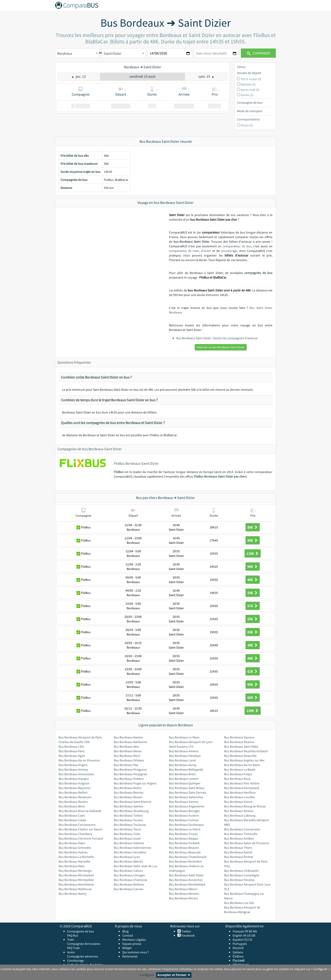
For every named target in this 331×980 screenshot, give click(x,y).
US (249, 935)
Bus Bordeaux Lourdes (240, 797)
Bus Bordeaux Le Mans (184, 737)
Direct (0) (247, 125)
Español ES (240, 940)
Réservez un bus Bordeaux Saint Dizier (221, 347)
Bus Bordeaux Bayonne (74, 788)
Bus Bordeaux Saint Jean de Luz (136, 866)
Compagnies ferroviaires (84, 944)
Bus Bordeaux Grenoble (75, 848)
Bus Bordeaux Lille (71, 746)
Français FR (240, 931)
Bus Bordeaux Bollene (129, 884)
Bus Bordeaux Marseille (74, 861)
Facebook (188, 935)
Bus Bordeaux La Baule (240, 769)
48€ (253, 580)
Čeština (238, 956)
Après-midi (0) (250, 90)
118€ (253, 553)
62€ (253, 671)
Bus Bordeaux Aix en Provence (79, 760)
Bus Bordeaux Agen (72, 756)
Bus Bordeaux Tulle (127, 834)
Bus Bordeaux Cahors (128, 871)
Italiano (238, 952)
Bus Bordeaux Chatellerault (188, 857)
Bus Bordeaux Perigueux (130, 769)
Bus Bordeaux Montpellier (76, 880)
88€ (253, 527)
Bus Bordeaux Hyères (73, 852)
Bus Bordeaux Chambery (76, 834)
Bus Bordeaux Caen (72, 815)
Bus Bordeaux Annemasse (76, 774)
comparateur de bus (237, 246)
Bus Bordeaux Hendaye (185, 756)
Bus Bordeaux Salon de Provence (247, 843)
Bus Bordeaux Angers (73, 765)
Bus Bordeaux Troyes (183, 834)
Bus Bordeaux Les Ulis (239, 903)
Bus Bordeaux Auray (183, 765)
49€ (253, 645)
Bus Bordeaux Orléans (129, 760)
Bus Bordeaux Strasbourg (131, 811)
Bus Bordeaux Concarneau (242, 829)
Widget (127, 948)
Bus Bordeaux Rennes (129, 792)
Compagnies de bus (81, 931)
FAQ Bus (73, 935)
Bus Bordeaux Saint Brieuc (187, 788)
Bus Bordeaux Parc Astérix (242, 783)
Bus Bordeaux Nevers (183, 898)
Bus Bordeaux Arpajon (74, 779)
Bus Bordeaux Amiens (184, 751)
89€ (253, 540)
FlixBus (119, 472)
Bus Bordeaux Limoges (129, 875)
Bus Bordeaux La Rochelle (76, 857)
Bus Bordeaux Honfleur (240, 792)
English (238, 935)
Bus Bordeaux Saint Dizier (186, 875)
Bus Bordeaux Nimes (128, 751)
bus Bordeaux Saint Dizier (191, 242)
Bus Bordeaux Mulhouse (75, 889)
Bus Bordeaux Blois (72, 806)
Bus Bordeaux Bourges (184, 811)
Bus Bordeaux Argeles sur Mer (244, 760)
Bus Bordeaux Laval (182, 760)
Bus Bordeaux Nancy (73, 894)
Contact (128, 935)
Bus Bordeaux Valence (129, 843)
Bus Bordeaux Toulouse (130, 825)
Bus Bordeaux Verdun (239, 811)
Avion (71, 952)
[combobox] (77, 53)
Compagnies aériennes (83, 956)
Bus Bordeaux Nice (126, 746)
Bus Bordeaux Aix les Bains (242, 765)
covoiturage (229, 251)
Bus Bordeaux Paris (72, 751)
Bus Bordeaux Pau (126, 765)
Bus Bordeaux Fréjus (238, 774)
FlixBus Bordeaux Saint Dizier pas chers (220, 476)
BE (250, 931)
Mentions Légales (134, 940)
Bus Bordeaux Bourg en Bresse (245, 806)
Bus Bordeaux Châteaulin (241, 871)
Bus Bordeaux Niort (127, 756)
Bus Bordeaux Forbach (184, 843)
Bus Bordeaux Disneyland (242, 788)
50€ (253, 593)
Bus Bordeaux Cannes (129, 889)
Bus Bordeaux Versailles (130, 852)
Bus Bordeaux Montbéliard (187, 884)
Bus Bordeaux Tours (127, 829)
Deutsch (238, 948)
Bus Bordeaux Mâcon (183, 889)
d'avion (206, 251)
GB (253, 935)
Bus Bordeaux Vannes (184, 802)
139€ (253, 711)
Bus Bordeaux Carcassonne (77, 825)
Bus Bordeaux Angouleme (187, 806)
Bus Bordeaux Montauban (76, 875)
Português (240, 944)
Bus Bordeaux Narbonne (130, 742)
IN (245, 935)
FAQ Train (74, 948)
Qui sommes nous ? (136, 952)
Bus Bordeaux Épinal (238, 852)
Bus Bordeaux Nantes (128, 737)
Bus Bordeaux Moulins (184, 894)
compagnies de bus (258, 273)
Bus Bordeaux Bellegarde (186, 769)
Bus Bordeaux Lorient (184, 779)
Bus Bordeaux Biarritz (128, 861)
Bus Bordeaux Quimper (185, 783)
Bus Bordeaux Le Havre (185, 829)
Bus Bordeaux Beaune (184, 848)
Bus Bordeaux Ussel (127, 838)
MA (255, 931)
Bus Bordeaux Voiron (238, 802)
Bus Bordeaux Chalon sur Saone (80, 829)
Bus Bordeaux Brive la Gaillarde (80, 811)
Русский (239, 960)
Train (71, 940)
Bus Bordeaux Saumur (239, 737)
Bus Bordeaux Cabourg (240, 815)
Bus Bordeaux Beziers (73, 802)
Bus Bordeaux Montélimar (76, 884)
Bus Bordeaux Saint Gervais (188, 792)
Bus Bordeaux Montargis (75, 871)
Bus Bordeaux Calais (72, 820)
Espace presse (132, 944)
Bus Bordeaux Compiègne (242, 875)
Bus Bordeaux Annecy (73, 769)
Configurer (147, 975)
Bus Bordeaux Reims (128, 788)
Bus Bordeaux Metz (72, 866)
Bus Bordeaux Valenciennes (133, 848)
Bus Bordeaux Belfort (73, 792)
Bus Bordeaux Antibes (239, 838)
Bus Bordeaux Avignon (74, 783)
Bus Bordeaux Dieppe (184, 838)
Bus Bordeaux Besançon (75, 797)
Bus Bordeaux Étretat (239, 857)
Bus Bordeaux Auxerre (184, 815)
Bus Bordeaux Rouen (128, 797)
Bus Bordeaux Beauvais (185, 852)
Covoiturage (76, 960)
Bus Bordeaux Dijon (72, 843)
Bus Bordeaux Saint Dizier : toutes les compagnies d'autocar (217, 338)
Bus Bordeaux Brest (182, 774)
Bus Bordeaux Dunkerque (186, 825)
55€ (253, 619)
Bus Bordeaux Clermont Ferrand (81, 838)
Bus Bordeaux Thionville (241, 834)
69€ (253, 632)
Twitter (186, 931)
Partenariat (130, 956)
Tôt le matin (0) (251, 79)
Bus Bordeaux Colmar (184, 820)
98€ (253, 567)
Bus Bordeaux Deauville (240, 756)
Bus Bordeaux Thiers (238, 848)
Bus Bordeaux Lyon (127, 857)
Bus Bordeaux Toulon (128, 820)
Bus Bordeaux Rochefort (185, 861)
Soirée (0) (247, 95)
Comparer (258, 53)
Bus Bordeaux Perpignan (131, 774)
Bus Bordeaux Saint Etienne (133, 802)
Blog (125, 931)
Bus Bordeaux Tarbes (128, 815)
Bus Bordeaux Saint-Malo (241, 746)
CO (250, 940)
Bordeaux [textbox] (65, 53)
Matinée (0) (248, 84)
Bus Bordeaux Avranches (186, 880)
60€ (253, 698)
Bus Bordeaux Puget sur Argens (135, 783)
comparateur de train (184, 251)
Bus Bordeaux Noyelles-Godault (246, 751)
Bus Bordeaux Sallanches (186, 797)
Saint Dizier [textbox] (113, 53)
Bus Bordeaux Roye (237, 779)
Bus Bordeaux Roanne (239, 742)
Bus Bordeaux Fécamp (239, 880)
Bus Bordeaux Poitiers (129, 779)
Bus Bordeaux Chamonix (130, 880)
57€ (253, 606)
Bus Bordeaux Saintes (128, 806)
